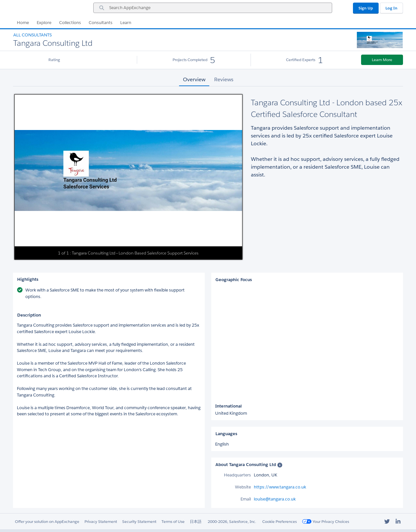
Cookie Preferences (279, 521)
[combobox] (213, 8)
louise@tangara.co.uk (275, 499)
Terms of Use (173, 521)
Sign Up (366, 8)
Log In (391, 8)
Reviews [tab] (224, 79)
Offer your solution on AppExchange (47, 521)
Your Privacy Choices (325, 521)
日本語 (196, 521)
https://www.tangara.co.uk (280, 487)
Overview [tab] (194, 79)
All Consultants (32, 35)
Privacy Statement (101, 521)
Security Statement (139, 521)
